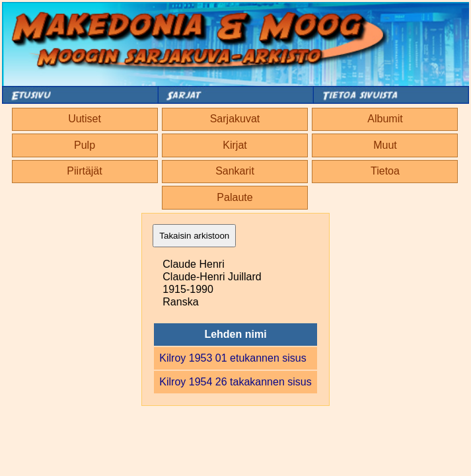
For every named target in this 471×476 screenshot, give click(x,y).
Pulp (85, 145)
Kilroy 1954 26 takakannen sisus (235, 382)
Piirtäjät (84, 171)
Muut (385, 145)
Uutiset (85, 119)
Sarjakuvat (235, 119)
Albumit (385, 119)
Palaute (235, 197)
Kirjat (235, 145)
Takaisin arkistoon (194, 236)
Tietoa (385, 171)
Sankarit (235, 171)
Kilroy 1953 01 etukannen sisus (233, 358)
